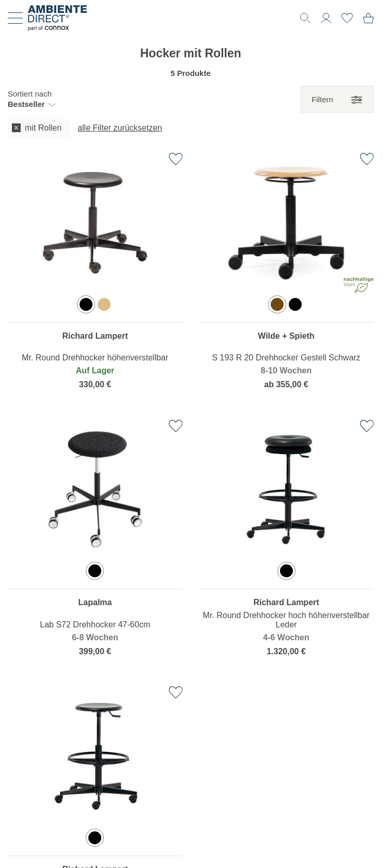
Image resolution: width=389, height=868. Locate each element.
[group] (191, 128)
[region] (95, 279)
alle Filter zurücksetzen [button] (120, 128)
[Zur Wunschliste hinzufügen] (176, 159)
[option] (86, 304)
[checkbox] (39, 128)
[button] (32, 99)
